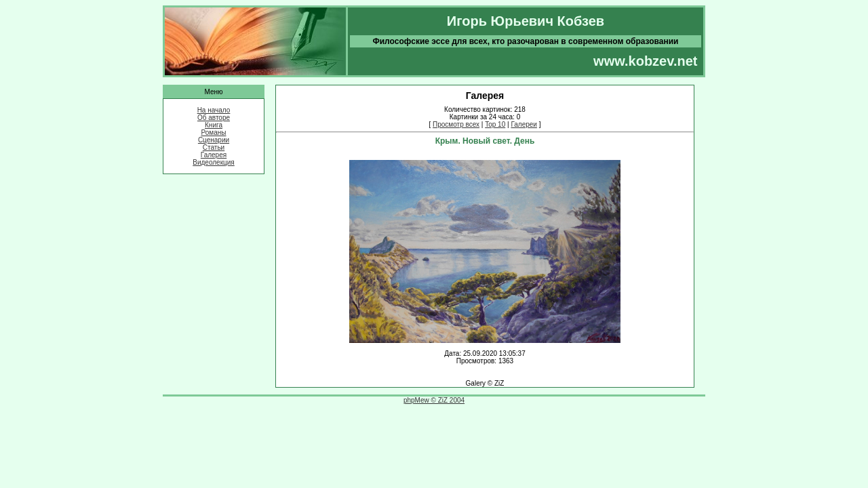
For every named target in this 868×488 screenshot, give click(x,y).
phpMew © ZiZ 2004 (434, 400)
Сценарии (214, 140)
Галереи (524, 124)
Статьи (214, 147)
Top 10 (495, 124)
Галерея (214, 155)
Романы (214, 133)
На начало (214, 110)
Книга (214, 125)
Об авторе (214, 118)
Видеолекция (214, 162)
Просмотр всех (456, 124)
